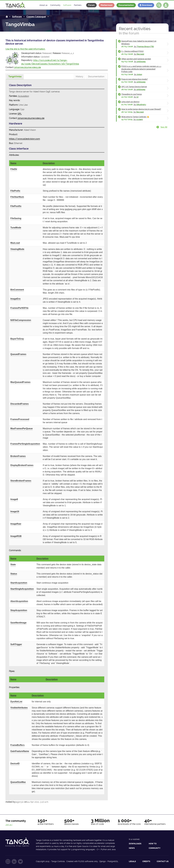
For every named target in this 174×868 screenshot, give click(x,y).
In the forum (129, 33)
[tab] (15, 77)
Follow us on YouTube (8, 861)
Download (147, 5)
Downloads (135, 844)
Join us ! (9, 825)
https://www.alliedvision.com (24, 139)
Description (49, 163)
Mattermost (107, 5)
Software (17, 17)
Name (13, 163)
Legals (132, 861)
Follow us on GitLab (20, 861)
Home (7, 17)
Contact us (163, 861)
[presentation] (15, 77)
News (132, 848)
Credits (146, 861)
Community (155, 848)
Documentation (126, 5)
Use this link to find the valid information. (25, 49)
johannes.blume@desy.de (28, 67)
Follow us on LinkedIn (14, 861)
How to (153, 844)
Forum (91, 5)
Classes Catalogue (36, 17)
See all (164, 127)
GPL (20, 114)
